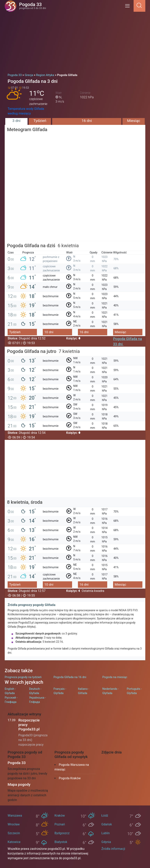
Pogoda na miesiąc (115, 677)
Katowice (14, 842)
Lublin (106, 833)
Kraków (60, 816)
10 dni (49, 332)
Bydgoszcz (62, 833)
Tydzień (40, 121)
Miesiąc (134, 121)
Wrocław (14, 824)
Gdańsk (107, 824)
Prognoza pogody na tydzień (23, 677)
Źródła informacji (113, 849)
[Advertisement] (75, 41)
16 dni (87, 121)
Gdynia (106, 842)
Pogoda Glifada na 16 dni (70, 677)
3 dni (16, 121)
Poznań (60, 824)
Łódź (105, 816)
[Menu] (129, 7)
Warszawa (15, 816)
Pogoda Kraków (70, 778)
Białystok (61, 842)
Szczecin (14, 833)
